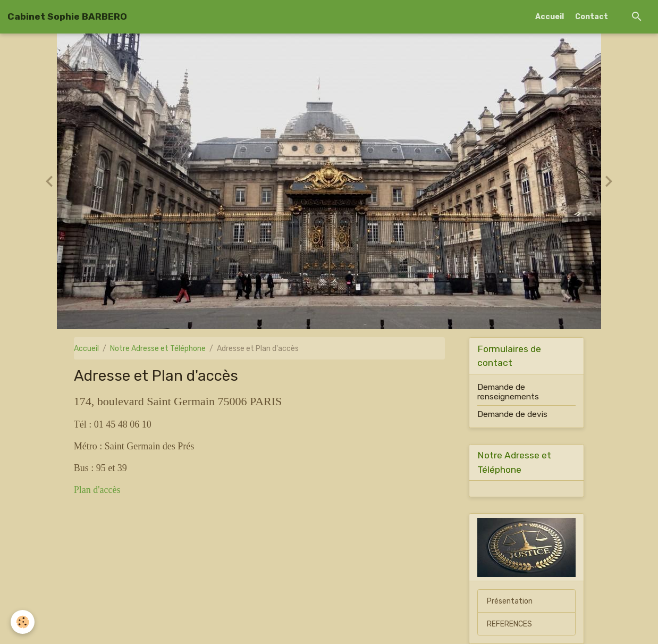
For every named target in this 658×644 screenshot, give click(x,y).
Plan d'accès (97, 490)
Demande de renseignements (508, 392)
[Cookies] (23, 622)
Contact (592, 17)
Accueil (550, 17)
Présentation (510, 601)
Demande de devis (512, 414)
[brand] (67, 16)
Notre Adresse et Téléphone (158, 349)
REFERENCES (509, 624)
